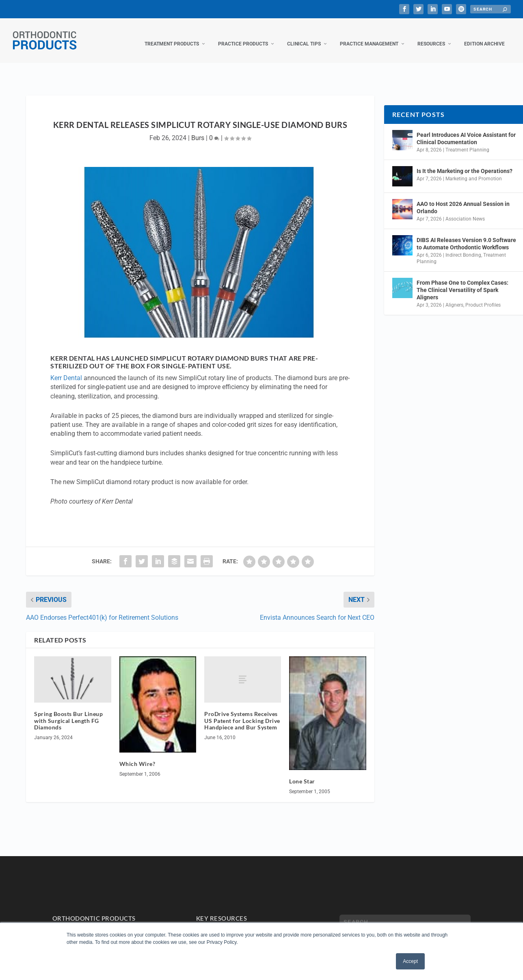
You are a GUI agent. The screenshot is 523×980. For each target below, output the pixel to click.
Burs (198, 130)
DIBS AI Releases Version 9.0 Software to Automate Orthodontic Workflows (466, 236)
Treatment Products (172, 36)
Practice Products (243, 36)
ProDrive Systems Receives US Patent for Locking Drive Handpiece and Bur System (242, 713)
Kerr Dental (66, 370)
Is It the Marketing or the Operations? (465, 163)
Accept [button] (410, 961)
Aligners (454, 297)
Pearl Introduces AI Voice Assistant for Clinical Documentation (466, 130)
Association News (465, 211)
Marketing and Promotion (474, 171)
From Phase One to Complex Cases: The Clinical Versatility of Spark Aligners (462, 281)
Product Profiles (483, 297)
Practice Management (369, 36)
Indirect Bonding (463, 247)
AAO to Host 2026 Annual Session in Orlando (463, 199)
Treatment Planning (467, 142)
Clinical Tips (304, 36)
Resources (431, 36)
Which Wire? (137, 756)
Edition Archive (484, 36)
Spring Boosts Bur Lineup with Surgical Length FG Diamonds (68, 713)
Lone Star (302, 773)
